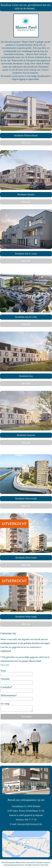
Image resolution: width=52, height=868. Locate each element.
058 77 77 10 (31, 820)
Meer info (5, 665)
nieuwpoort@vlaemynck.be (30, 824)
